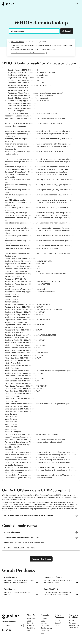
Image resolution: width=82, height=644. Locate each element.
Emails (43, 621)
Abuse (71, 620)
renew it (23, 49)
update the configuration (61, 45)
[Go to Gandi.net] (9, 4)
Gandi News (31, 628)
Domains (44, 618)
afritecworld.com (18, 42)
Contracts (73, 623)
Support (58, 623)
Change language (9, 621)
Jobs (29, 631)
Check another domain (41, 559)
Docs (57, 625)
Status (57, 620)
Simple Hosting (46, 628)
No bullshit (31, 625)
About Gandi (31, 618)
